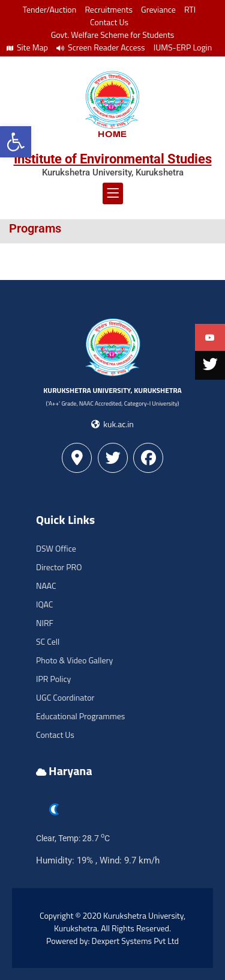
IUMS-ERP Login (183, 47)
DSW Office (56, 548)
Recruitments (109, 9)
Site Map (27, 47)
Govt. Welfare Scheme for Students (113, 35)
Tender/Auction (49, 9)
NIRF (45, 623)
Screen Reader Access (101, 47)
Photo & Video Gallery (74, 660)
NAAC (46, 586)
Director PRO (59, 567)
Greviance (158, 9)
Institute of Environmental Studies (113, 159)
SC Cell (48, 641)
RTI (190, 9)
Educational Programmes (80, 716)
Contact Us (109, 22)
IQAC (44, 604)
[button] (16, 142)
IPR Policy (53, 679)
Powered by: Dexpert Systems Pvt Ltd (112, 941)
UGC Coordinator (65, 697)
